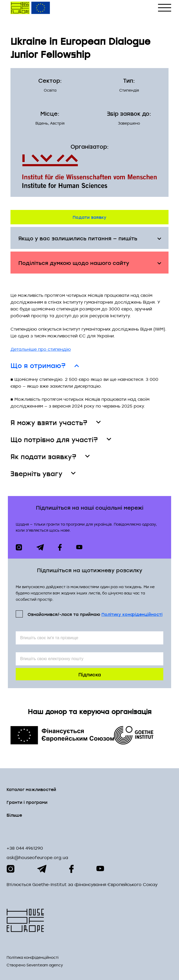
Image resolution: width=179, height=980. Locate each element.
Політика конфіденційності (32, 957)
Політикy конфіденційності (132, 614)
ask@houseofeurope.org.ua (37, 857)
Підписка (90, 674)
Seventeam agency (45, 965)
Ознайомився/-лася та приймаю (95, 614)
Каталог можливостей (31, 789)
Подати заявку (89, 217)
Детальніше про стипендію (41, 349)
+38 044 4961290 (25, 848)
